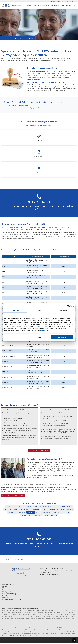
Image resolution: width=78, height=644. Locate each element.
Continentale (35, 509)
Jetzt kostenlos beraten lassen (13, 495)
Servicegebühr (7, 590)
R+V (68, 512)
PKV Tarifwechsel (31, 5)
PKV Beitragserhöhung (9, 594)
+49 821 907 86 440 (46, 572)
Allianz (8, 507)
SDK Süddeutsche (26, 515)
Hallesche (31, 512)
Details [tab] (39, 310)
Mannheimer (46, 512)
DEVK (63, 509)
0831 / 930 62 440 (57, 1)
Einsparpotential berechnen (39, 451)
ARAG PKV (29, 507)
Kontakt (5, 586)
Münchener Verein (58, 512)
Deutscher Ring (54, 509)
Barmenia (56, 507)
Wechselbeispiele (42, 5)
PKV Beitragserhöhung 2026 (56, 5)
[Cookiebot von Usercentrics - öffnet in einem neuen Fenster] (67, 306)
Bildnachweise (72, 640)
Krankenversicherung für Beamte (12, 599)
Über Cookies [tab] (63, 310)
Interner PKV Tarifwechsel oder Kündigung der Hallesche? (26, 108)
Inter (38, 512)
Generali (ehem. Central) (21, 509)
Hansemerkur (21, 512)
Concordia (8, 509)
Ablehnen (39, 337)
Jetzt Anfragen (69, 1)
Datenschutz (44, 330)
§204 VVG (5, 596)
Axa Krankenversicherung (43, 507)
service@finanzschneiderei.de (49, 574)
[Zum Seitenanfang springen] (74, 640)
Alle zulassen (62, 337)
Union (47, 515)
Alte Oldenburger (18, 507)
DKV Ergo (70, 509)
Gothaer (11, 512)
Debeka (44, 509)
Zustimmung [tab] (15, 310)
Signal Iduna (38, 515)
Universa (54, 515)
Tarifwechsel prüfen (71, 5)
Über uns (5, 588)
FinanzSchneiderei (17, 38)
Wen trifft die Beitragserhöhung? (18, 106)
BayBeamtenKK (67, 507)
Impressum (58, 640)
